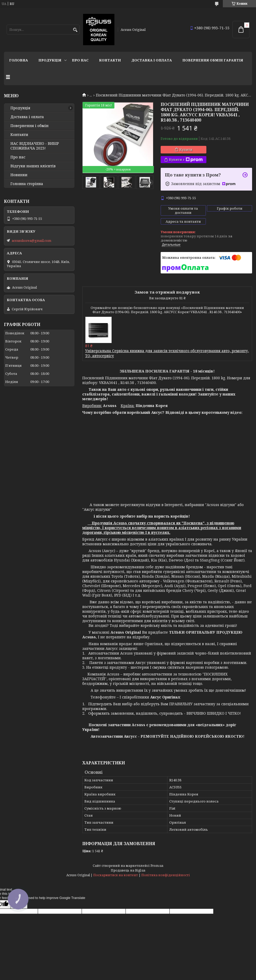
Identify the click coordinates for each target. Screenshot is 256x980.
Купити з (186, 160)
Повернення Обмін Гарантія (213, 60)
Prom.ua (157, 866)
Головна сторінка (27, 184)
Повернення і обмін (30, 126)
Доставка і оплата (152, 60)
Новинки (19, 175)
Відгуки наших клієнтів (33, 166)
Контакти (110, 60)
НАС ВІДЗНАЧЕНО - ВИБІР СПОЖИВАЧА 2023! (35, 146)
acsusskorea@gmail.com (31, 240)
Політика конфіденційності (166, 875)
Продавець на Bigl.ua (128, 870)
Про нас (80, 60)
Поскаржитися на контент (116, 875)
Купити (186, 150)
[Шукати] (75, 30)
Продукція (50, 60)
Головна (19, 60)
